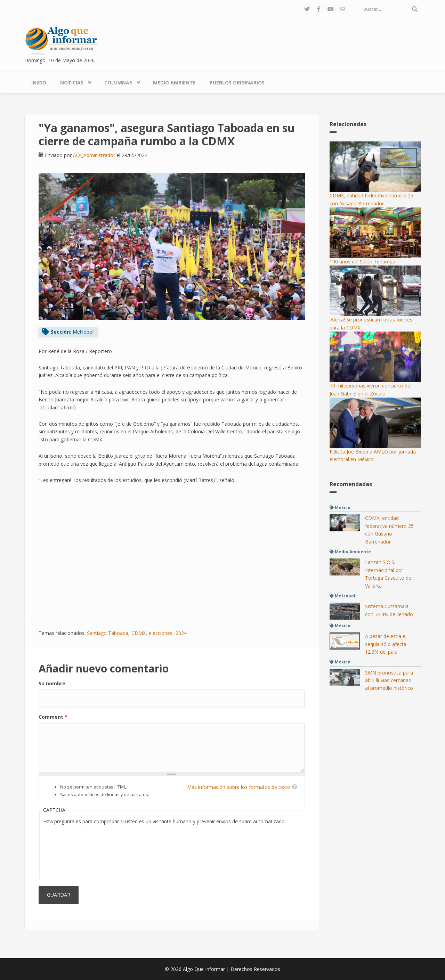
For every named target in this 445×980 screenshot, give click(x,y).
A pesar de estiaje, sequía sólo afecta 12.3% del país (386, 644)
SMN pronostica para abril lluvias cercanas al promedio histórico (389, 680)
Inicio (39, 83)
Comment (53, 717)
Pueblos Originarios (237, 83)
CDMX (139, 633)
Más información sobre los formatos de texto (239, 787)
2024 (181, 633)
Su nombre (52, 683)
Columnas (118, 83)
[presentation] (72, 850)
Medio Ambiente (174, 83)
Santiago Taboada (108, 633)
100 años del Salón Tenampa (362, 262)
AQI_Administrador (94, 155)
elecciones (161, 633)
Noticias (72, 83)
